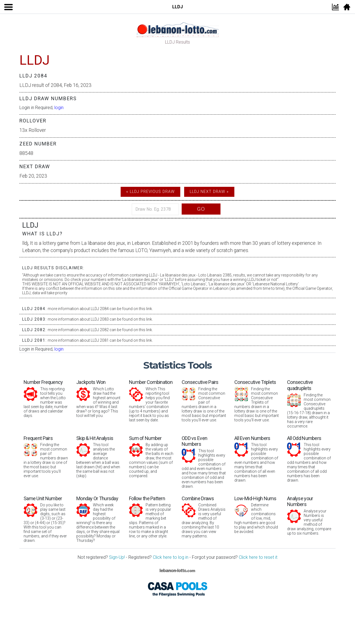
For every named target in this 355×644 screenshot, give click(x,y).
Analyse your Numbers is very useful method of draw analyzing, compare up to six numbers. (309, 515)
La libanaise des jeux (103, 243)
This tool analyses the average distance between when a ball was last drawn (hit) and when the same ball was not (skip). (98, 457)
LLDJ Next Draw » (209, 192)
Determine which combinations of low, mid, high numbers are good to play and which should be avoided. (257, 515)
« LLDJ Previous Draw (150, 192)
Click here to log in (171, 557)
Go (201, 209)
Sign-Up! (117, 557)
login (59, 108)
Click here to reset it (258, 557)
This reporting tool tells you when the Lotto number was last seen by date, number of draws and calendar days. (46, 398)
